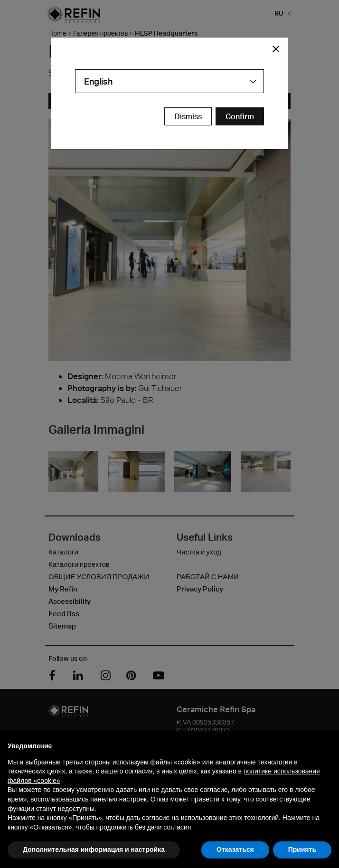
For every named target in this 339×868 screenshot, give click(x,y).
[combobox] (169, 81)
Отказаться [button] (235, 849)
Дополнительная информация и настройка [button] (94, 849)
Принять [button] (302, 849)
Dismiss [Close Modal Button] (188, 116)
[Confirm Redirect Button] (240, 116)
